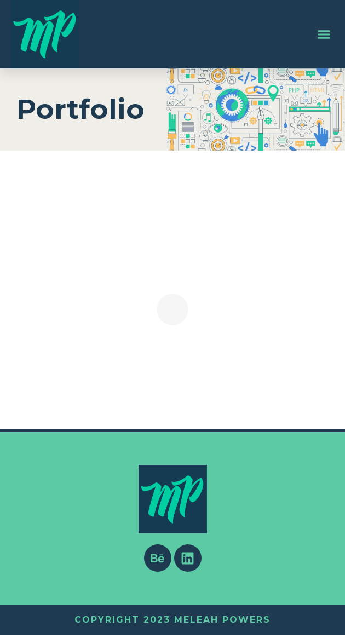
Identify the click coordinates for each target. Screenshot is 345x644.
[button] (324, 34)
